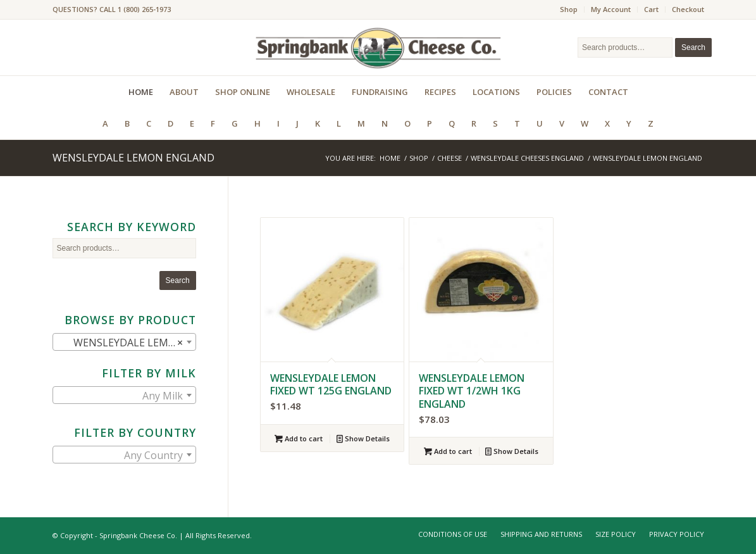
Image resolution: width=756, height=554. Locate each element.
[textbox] (124, 396)
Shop (569, 9)
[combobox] (124, 342)
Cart (651, 9)
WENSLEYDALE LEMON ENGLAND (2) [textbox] (127, 343)
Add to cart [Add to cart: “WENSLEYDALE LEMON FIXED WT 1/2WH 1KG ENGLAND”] (448, 451)
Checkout (688, 9)
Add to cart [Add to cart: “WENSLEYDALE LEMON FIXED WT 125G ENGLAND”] (299, 438)
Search (693, 47)
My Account (611, 9)
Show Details (363, 438)
